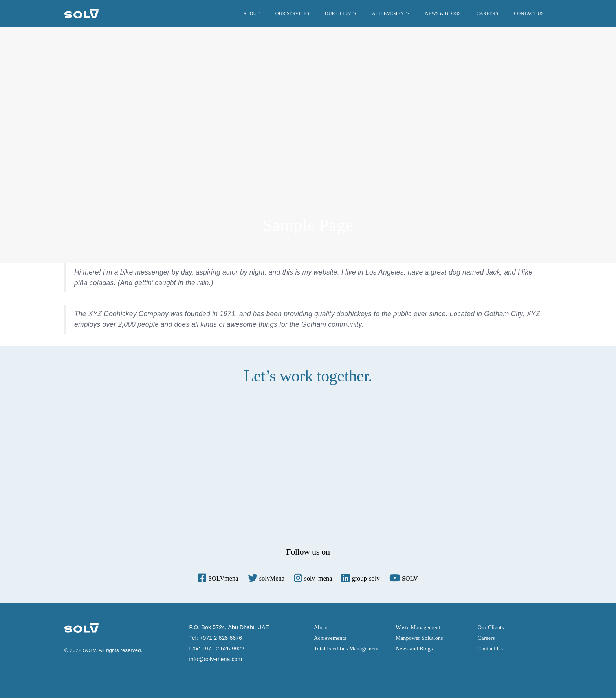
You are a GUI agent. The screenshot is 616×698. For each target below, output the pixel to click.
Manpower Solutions (419, 638)
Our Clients (341, 13)
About (251, 13)
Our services (292, 13)
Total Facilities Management (346, 649)
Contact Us (529, 13)
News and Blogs (414, 649)
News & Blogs (443, 13)
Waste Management (418, 627)
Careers (487, 13)
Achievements (391, 13)
